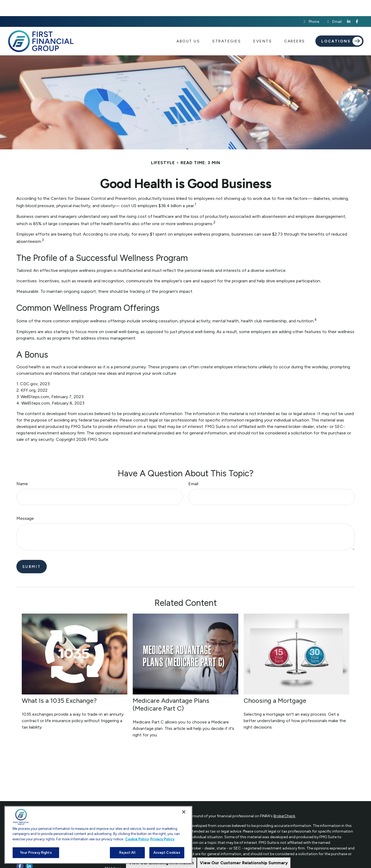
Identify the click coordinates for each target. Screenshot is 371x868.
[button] (188, 25)
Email (334, 6)
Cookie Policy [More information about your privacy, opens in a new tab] (137, 839)
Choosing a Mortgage (275, 684)
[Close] (184, 812)
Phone (311, 6)
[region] (98, 835)
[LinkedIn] (349, 5)
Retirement (114, 805)
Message (25, 502)
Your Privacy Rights (36, 853)
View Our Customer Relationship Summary (244, 863)
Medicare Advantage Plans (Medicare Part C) (171, 688)
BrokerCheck (284, 800)
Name (22, 468)
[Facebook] (357, 5)
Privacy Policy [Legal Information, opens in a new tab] (162, 839)
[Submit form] (32, 550)
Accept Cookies (167, 853)
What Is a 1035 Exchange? (59, 684)
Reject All (127, 853)
